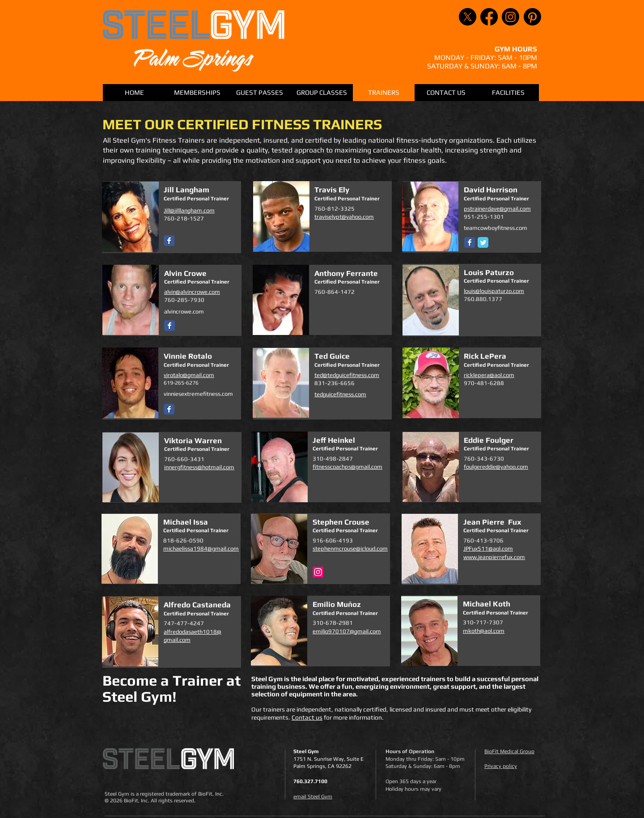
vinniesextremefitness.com (198, 394)
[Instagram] (511, 17)
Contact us (307, 717)
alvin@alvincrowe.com (192, 292)
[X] (468, 17)
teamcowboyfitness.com (496, 228)
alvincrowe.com (184, 312)
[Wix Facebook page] (169, 241)
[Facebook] (489, 17)
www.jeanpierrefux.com (494, 557)
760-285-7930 (184, 300)
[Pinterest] (532, 17)
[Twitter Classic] (483, 242)
